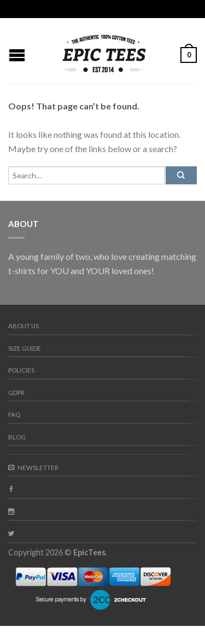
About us (24, 326)
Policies (21, 370)
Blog (17, 437)
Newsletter (33, 468)
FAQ (14, 414)
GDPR (16, 393)
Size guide (25, 348)
